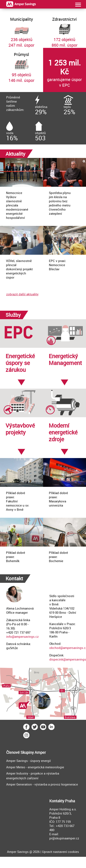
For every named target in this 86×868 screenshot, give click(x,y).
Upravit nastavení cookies (61, 852)
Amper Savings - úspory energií (28, 761)
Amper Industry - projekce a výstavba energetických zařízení (33, 776)
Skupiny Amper (33, 752)
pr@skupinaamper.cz (64, 838)
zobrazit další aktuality (22, 294)
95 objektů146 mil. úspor (22, 65)
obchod (55, 648)
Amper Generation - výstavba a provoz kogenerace (42, 784)
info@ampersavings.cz (22, 636)
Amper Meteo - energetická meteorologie (35, 767)
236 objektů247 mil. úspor (22, 30)
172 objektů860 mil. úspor (65, 30)
